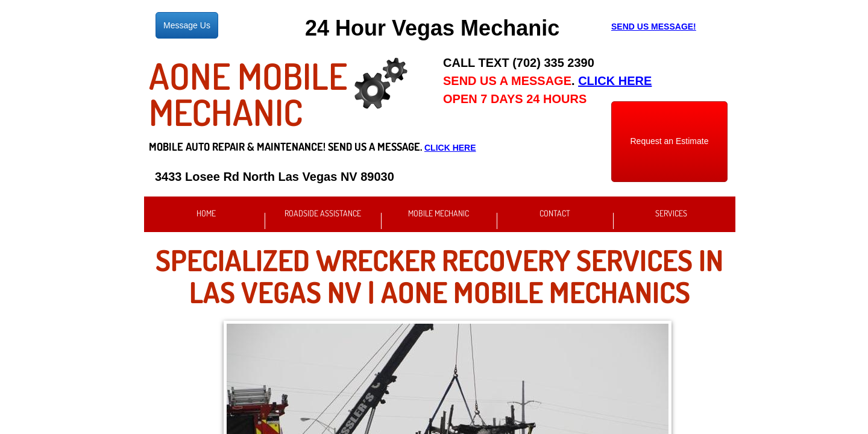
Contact (555, 213)
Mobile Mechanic (439, 213)
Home (206, 213)
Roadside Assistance (323, 213)
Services (671, 213)
